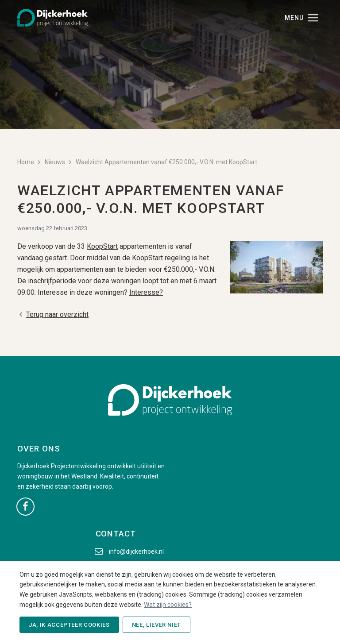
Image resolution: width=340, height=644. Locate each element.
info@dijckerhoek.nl (136, 551)
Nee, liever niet (156, 625)
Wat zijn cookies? (168, 605)
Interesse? (146, 292)
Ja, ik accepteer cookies (69, 625)
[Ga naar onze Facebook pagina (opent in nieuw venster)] (25, 506)
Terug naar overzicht (53, 314)
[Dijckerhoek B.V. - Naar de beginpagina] (52, 17)
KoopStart (102, 246)
